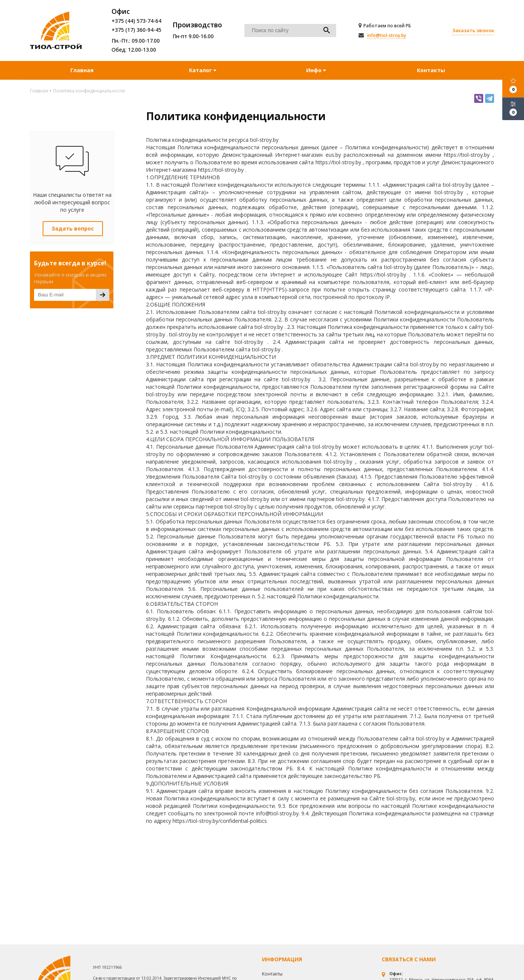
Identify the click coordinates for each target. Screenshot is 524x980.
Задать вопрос (73, 228)
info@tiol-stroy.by (387, 35)
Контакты (431, 70)
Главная (82, 70)
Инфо (316, 70)
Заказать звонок (473, 30)
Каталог (201, 70)
